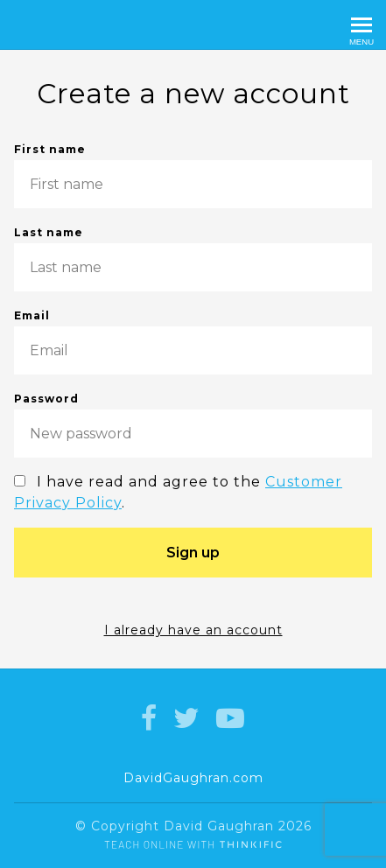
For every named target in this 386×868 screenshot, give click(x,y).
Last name (193, 259)
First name (193, 175)
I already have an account (193, 630)
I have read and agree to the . (178, 492)
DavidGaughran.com (193, 778)
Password (193, 425)
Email (193, 342)
